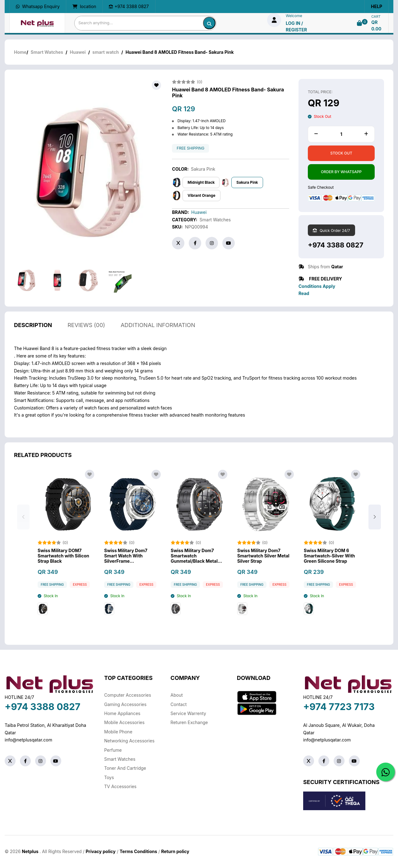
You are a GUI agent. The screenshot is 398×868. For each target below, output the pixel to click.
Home (20, 52)
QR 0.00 (376, 25)
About (176, 695)
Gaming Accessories (125, 704)
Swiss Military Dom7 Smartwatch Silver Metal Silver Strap (263, 564)
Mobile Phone (118, 732)
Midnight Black (201, 182)
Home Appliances (122, 713)
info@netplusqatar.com (28, 740)
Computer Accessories (128, 695)
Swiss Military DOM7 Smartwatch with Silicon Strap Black (63, 564)
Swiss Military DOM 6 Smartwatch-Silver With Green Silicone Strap (329, 564)
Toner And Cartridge (125, 768)
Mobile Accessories (124, 722)
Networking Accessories (129, 741)
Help (377, 6)
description (33, 333)
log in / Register (296, 26)
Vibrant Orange (201, 195)
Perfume (113, 750)
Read (304, 293)
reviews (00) (86, 333)
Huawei (78, 52)
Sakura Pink (247, 182)
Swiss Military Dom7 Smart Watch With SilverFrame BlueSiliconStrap (126, 564)
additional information (158, 333)
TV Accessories (120, 786)
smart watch (106, 52)
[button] (375, 525)
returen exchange (189, 722)
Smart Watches (47, 52)
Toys (109, 777)
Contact (178, 704)
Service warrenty (188, 713)
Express (80, 593)
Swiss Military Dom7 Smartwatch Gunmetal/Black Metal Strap (194, 564)
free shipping (190, 148)
